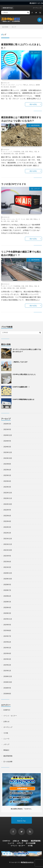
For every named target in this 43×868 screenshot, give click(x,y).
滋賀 (17, 154)
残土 (13, 154)
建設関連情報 (35, 125)
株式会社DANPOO (27, 862)
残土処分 (6, 87)
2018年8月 (7, 694)
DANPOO (7, 710)
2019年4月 (7, 653)
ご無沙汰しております (20, 362)
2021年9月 (7, 556)
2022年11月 (8, 498)
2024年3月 (7, 447)
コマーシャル (10, 219)
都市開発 (22, 154)
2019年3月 (7, 659)
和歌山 (31, 151)
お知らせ (6, 721)
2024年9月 (7, 441)
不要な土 (25, 85)
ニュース (19, 85)
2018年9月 (7, 688)
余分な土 (32, 85)
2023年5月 (7, 475)
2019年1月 (7, 671)
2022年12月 (8, 493)
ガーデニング (8, 727)
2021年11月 (8, 544)
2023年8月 (7, 464)
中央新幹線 (17, 151)
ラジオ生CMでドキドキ (14, 184)
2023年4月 (7, 481)
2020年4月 (7, 607)
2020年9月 (7, 585)
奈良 (5, 221)
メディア (37, 52)
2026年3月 (7, 424)
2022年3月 (7, 527)
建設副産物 (7, 154)
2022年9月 (7, 510)
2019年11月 (8, 619)
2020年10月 (8, 579)
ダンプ (5, 85)
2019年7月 (7, 636)
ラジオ (23, 219)
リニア (10, 151)
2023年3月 (7, 487)
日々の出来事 (8, 762)
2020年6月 (7, 596)
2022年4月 (7, 521)
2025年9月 (7, 429)
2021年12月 (8, 539)
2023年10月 (8, 458)
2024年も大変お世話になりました (24, 374)
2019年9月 (7, 625)
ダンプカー (12, 85)
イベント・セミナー (10, 716)
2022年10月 (8, 504)
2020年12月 (8, 573)
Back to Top (21, 821)
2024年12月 (8, 435)
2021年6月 (7, 562)
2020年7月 (7, 590)
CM (4, 219)
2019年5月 (7, 648)
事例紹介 (6, 750)
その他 (6, 733)
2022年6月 (7, 516)
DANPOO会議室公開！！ (21, 387)
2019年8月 (7, 630)
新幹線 (9, 288)
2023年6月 (7, 470)
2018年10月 (8, 682)
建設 (5, 288)
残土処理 (13, 87)
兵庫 (26, 151)
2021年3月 (7, 567)
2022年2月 (7, 533)
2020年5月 (7, 602)
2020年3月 (7, 613)
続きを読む (33, 104)
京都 (23, 151)
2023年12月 (8, 452)
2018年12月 (8, 676)
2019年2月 (7, 665)
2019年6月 (7, 642)
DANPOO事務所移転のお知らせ (23, 399)
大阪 (35, 151)
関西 (16, 221)
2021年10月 (8, 550)
